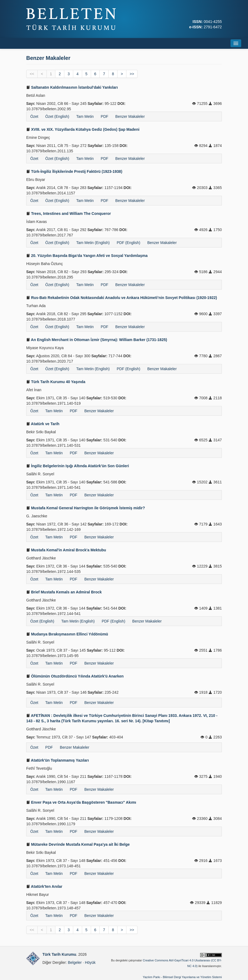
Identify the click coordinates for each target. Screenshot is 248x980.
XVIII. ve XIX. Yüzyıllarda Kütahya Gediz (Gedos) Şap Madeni (83, 129)
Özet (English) (57, 116)
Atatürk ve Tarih (43, 424)
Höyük (90, 962)
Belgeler (75, 962)
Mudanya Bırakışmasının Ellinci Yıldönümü (67, 634)
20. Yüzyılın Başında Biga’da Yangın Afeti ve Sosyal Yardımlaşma (87, 256)
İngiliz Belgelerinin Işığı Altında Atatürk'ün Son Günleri (78, 466)
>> (132, 74)
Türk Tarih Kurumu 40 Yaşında (56, 382)
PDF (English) (128, 243)
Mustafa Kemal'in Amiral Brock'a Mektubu (66, 550)
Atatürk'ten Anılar (44, 886)
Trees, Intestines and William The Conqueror (68, 214)
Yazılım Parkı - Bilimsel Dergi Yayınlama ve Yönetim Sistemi (182, 977)
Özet (34, 116)
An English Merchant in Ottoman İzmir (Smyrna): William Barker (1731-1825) (97, 340)
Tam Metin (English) (93, 243)
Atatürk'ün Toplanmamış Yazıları (58, 760)
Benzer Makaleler (130, 116)
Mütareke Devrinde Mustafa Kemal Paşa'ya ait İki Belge (78, 844)
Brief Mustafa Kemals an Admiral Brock (64, 592)
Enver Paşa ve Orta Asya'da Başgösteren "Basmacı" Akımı (81, 802)
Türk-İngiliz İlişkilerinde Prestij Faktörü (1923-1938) (74, 171)
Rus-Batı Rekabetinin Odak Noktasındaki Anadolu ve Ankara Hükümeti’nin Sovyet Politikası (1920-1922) (122, 298)
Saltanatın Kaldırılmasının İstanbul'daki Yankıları (72, 87)
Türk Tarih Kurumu (59, 954)
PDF (105, 116)
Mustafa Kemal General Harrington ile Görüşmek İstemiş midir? (86, 508)
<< (32, 74)
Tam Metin (85, 116)
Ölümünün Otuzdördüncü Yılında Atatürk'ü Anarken (75, 676)
